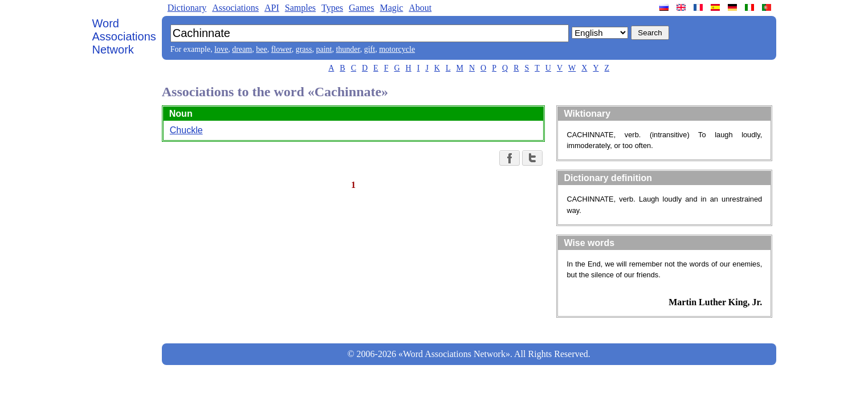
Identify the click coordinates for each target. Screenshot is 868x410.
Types (332, 8)
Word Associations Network (124, 36)
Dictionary (187, 8)
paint (324, 49)
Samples (300, 8)
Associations (235, 8)
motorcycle (397, 49)
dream (242, 49)
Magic (391, 8)
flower (282, 49)
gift (370, 49)
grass (304, 49)
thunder (348, 49)
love (221, 49)
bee (261, 49)
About (420, 8)
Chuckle (186, 130)
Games (361, 8)
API (272, 8)
